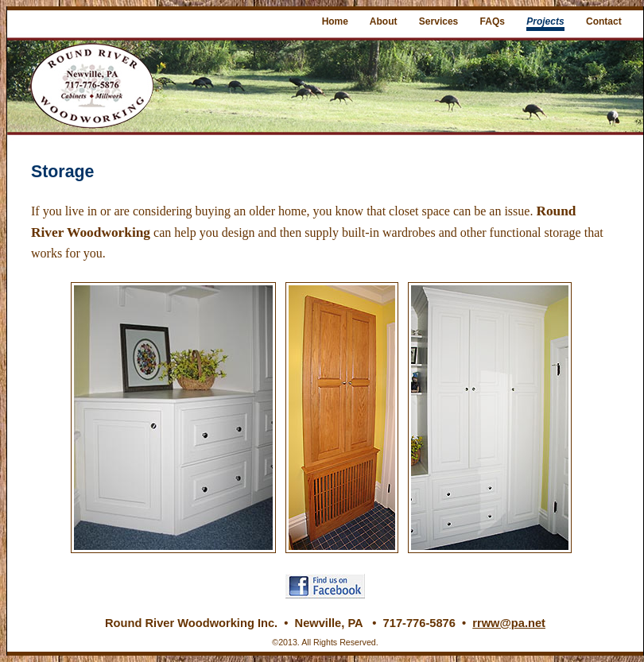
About (384, 21)
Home (335, 21)
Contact (604, 21)
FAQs (493, 21)
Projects (545, 21)
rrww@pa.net (509, 623)
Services (438, 21)
